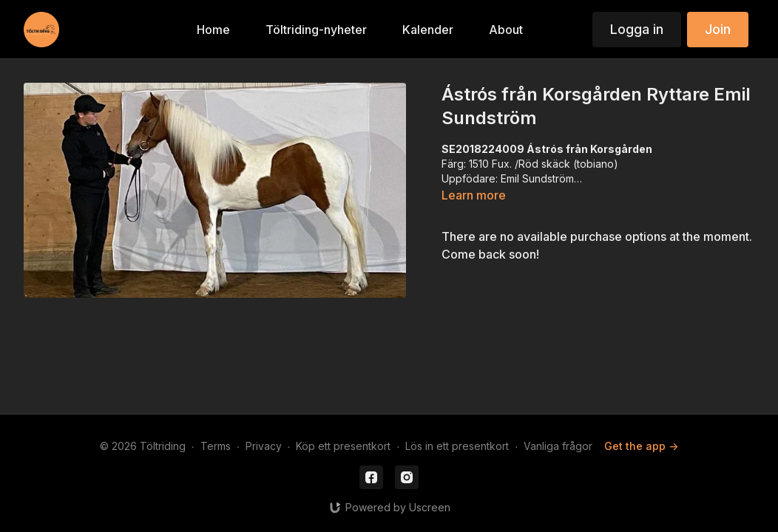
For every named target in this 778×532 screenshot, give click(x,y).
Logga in (637, 29)
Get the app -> (641, 446)
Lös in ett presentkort (457, 446)
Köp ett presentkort (343, 446)
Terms (216, 446)
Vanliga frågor (558, 446)
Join (718, 29)
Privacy (264, 446)
